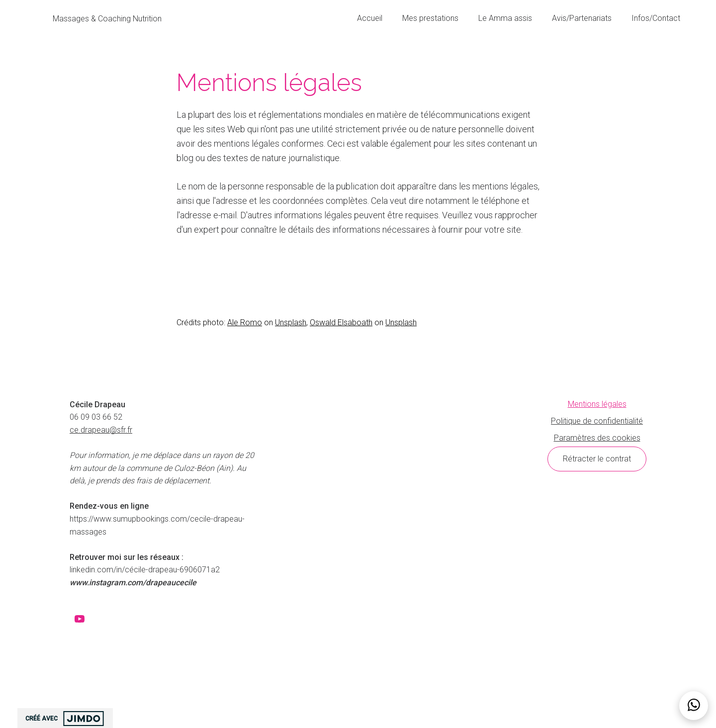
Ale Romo (245, 322)
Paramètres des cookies (597, 438)
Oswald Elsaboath (341, 322)
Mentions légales (597, 404)
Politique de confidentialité (597, 421)
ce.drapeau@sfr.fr (101, 430)
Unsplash (291, 322)
